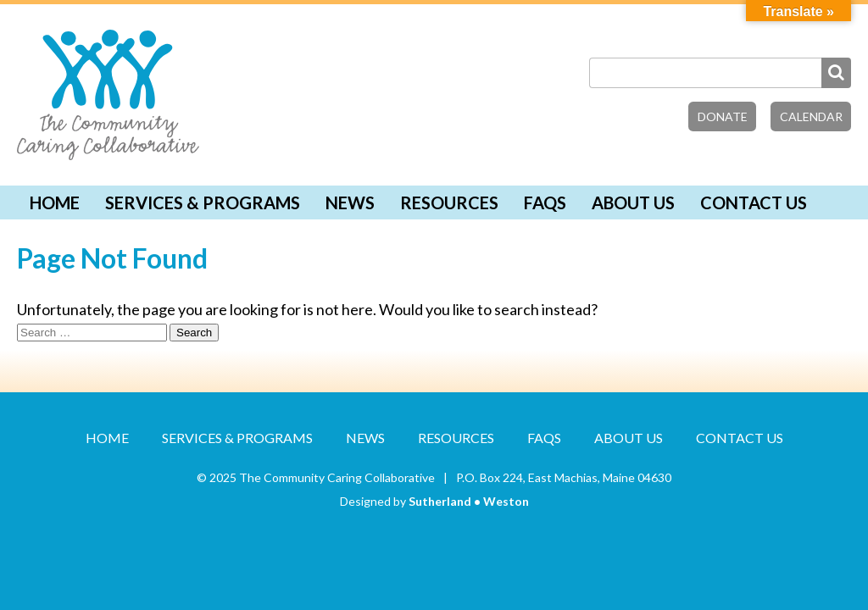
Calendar (811, 116)
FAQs (545, 202)
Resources (449, 202)
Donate (723, 116)
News (350, 202)
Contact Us (754, 202)
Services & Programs (203, 202)
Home (55, 202)
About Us (633, 202)
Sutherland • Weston (469, 501)
